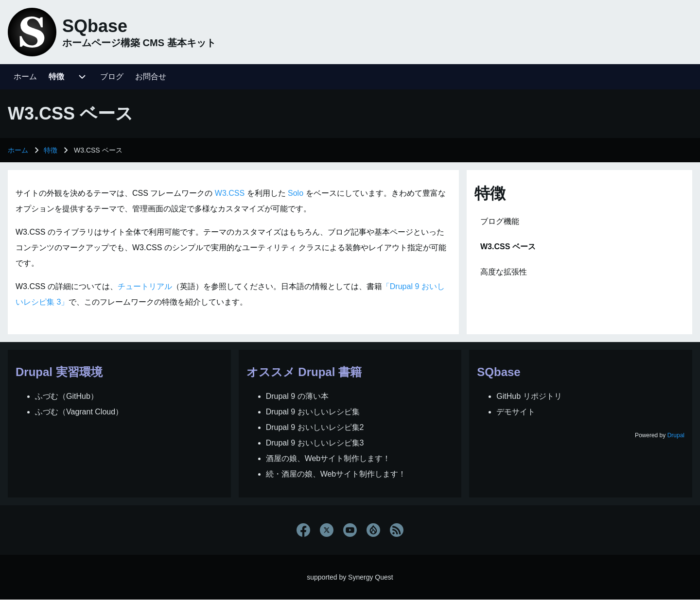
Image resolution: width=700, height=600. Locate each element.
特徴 (51, 150)
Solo (296, 193)
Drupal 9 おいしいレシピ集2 (315, 427)
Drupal (676, 435)
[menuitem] (25, 77)
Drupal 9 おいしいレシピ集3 (315, 443)
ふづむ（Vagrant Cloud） (79, 412)
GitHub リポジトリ (529, 396)
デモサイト (516, 412)
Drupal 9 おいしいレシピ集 (313, 412)
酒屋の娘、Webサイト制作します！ (328, 458)
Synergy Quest (371, 577)
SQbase (95, 26)
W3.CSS (230, 193)
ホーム (18, 150)
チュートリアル (145, 286)
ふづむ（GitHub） (67, 396)
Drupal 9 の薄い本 (297, 396)
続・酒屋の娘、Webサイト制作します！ (336, 474)
